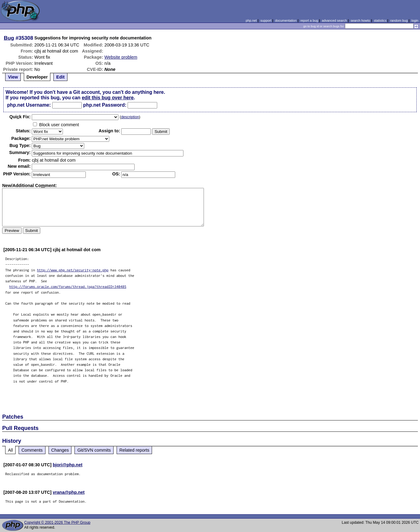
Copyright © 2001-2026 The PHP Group (57, 523)
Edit (60, 77)
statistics (380, 20)
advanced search (334, 20)
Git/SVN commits (94, 450)
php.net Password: (105, 105)
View (13, 77)
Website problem (121, 57)
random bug (399, 20)
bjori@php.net (68, 465)
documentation (286, 20)
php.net (251, 20)
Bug (9, 38)
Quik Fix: (20, 117)
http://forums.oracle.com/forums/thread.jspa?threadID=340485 (68, 286)
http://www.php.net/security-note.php (73, 270)
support (266, 20)
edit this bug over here (108, 98)
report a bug (309, 20)
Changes (60, 450)
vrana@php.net (69, 492)
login (415, 20)
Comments (32, 450)
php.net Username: (29, 105)
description (130, 117)
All (10, 450)
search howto (360, 20)
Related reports (134, 450)
